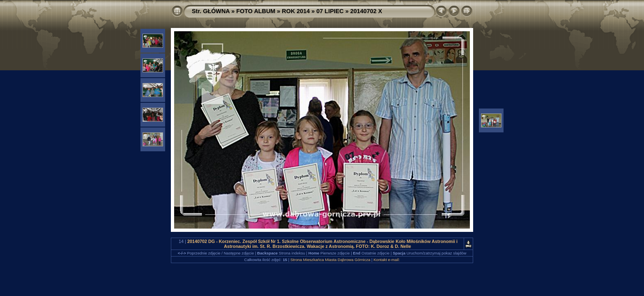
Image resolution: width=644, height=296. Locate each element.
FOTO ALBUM (256, 11)
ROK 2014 (296, 11)
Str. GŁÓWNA (211, 11)
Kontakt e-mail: (386, 260)
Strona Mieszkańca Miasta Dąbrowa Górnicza (330, 260)
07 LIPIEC (330, 11)
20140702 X (366, 11)
